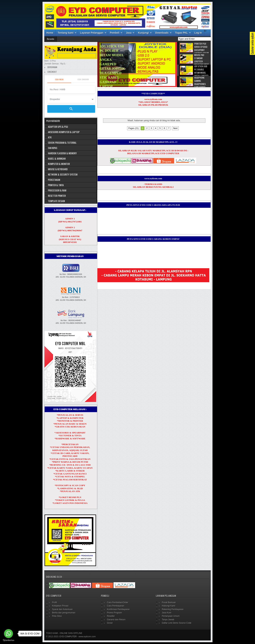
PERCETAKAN (54, 180)
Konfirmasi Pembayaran (118, 609)
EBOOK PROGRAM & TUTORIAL (62, 143)
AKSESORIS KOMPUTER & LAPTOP (64, 132)
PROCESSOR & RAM (57, 190)
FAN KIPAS (53, 148)
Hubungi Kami (168, 606)
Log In (198, 33)
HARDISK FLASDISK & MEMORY (62, 153)
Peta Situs (57, 616)
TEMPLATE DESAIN (56, 201)
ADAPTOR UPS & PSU (58, 127)
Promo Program (114, 613)
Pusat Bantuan (169, 602)
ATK (50, 137)
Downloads (162, 33)
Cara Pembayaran (116, 606)
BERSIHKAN (52, 67)
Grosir (110, 623)
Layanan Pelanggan (92, 33)
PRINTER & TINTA (56, 185)
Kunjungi (143, 33)
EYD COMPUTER (68, 637)
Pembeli (115, 33)
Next (175, 128)
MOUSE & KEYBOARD (58, 169)
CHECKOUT (52, 72)
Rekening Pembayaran (173, 609)
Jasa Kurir (167, 613)
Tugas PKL (182, 33)
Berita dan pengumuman (64, 613)
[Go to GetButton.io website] (8, 640)
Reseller (111, 616)
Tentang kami (66, 33)
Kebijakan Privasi (60, 606)
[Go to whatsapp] (8, 634)
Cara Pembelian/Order (118, 602)
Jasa (129, 33)
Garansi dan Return (116, 620)
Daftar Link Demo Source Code (177, 623)
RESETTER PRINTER (57, 196)
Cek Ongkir (83, 80)
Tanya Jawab (168, 620)
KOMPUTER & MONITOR (59, 164)
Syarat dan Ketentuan (62, 609)
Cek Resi (59, 80)
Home (50, 33)
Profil (54, 602)
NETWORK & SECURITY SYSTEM (63, 174)
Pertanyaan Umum (171, 616)
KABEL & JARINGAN (57, 158)
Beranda (51, 39)
